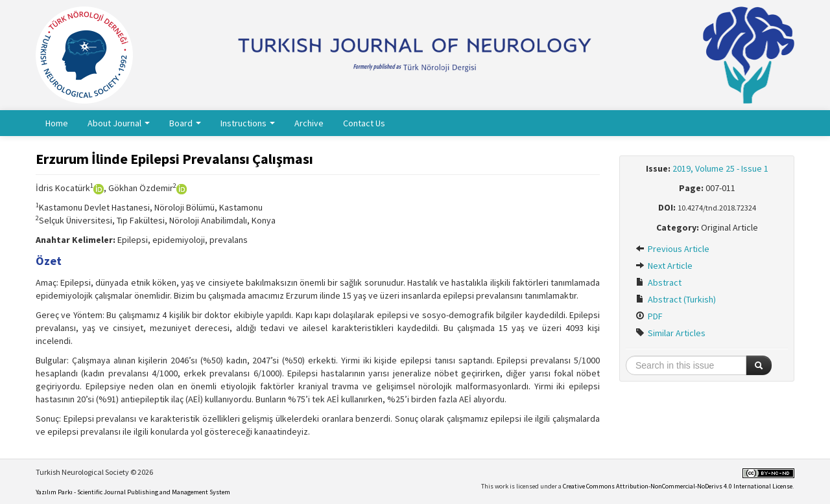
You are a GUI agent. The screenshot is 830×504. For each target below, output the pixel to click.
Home (57, 123)
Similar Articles (670, 333)
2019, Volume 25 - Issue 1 (720, 168)
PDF (649, 316)
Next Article (664, 266)
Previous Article (672, 249)
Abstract (658, 282)
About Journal (119, 123)
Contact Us (364, 123)
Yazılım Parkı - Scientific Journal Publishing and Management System (133, 492)
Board (185, 123)
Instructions (248, 123)
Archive (309, 123)
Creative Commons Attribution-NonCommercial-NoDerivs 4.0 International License (678, 486)
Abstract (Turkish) (676, 299)
